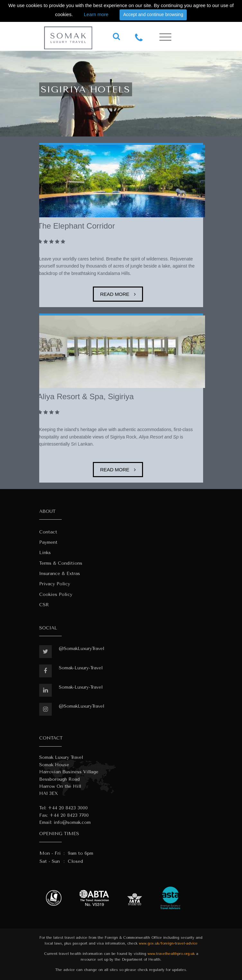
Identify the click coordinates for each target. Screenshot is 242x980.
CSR (44, 605)
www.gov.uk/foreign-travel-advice (168, 943)
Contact (48, 532)
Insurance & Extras (60, 574)
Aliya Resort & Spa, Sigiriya (86, 396)
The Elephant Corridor (76, 226)
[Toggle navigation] (165, 37)
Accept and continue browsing (153, 14)
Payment (48, 542)
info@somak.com (72, 822)
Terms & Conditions (61, 563)
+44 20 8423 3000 (68, 808)
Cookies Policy (56, 594)
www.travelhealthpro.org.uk (171, 954)
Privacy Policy (55, 584)
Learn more (96, 14)
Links (45, 553)
